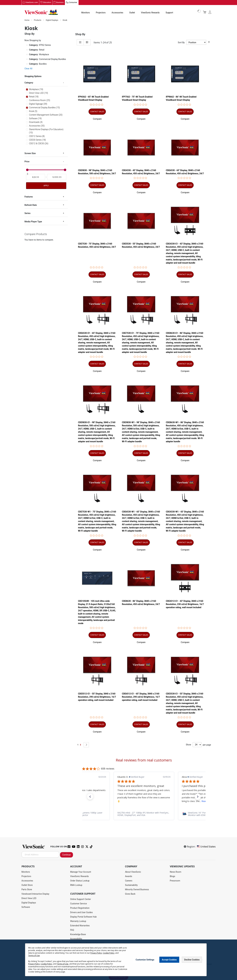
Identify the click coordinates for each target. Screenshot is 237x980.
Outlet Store (27, 885)
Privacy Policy (96, 953)
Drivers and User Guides (82, 913)
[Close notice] (203, 960)
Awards (129, 876)
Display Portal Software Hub (83, 917)
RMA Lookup (76, 885)
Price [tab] (27, 162)
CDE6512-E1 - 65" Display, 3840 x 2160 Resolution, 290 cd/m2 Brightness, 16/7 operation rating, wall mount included (141, 697)
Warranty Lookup (78, 921)
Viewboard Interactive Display (35, 894)
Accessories (117, 13)
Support (169, 13)
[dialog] (118, 960)
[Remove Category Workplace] (27, 55)
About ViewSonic (133, 872)
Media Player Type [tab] (33, 222)
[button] (97, 119)
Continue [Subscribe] (67, 855)
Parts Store (27, 890)
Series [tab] (28, 213)
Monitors (86, 13)
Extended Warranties (80, 926)
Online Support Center (81, 899)
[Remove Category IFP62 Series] (27, 45)
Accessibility (76, 939)
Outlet (132, 13)
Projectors (101, 13)
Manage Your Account (81, 872)
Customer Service (79, 904)
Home (27, 20)
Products (38, 20)
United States (206, 847)
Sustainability (131, 885)
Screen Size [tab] (30, 153)
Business (60, 3)
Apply (46, 186)
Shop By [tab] (80, 34)
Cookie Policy (109, 953)
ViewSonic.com (32, 3)
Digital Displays (52, 20)
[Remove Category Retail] (27, 50)
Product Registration (80, 908)
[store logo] (41, 12)
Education (47, 3)
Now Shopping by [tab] (33, 40)
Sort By (181, 42)
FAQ (72, 930)
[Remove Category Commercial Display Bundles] (27, 59)
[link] (144, 814)
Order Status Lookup (80, 881)
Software (26, 907)
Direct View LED (29, 898)
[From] (36, 177)
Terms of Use (34, 956)
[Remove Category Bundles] (27, 64)
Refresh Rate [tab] (31, 205)
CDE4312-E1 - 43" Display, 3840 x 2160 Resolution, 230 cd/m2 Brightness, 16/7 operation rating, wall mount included (185, 604)
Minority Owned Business (137, 890)
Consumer (73, 3)
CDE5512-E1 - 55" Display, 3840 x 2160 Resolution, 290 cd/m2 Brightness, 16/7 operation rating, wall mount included (97, 697)
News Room (176, 872)
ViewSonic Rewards (150, 13)
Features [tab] (29, 197)
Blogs (172, 876)
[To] (57, 177)
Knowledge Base (78, 935)
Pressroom (175, 881)
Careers (129, 881)
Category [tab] (29, 83)
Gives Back (130, 894)
